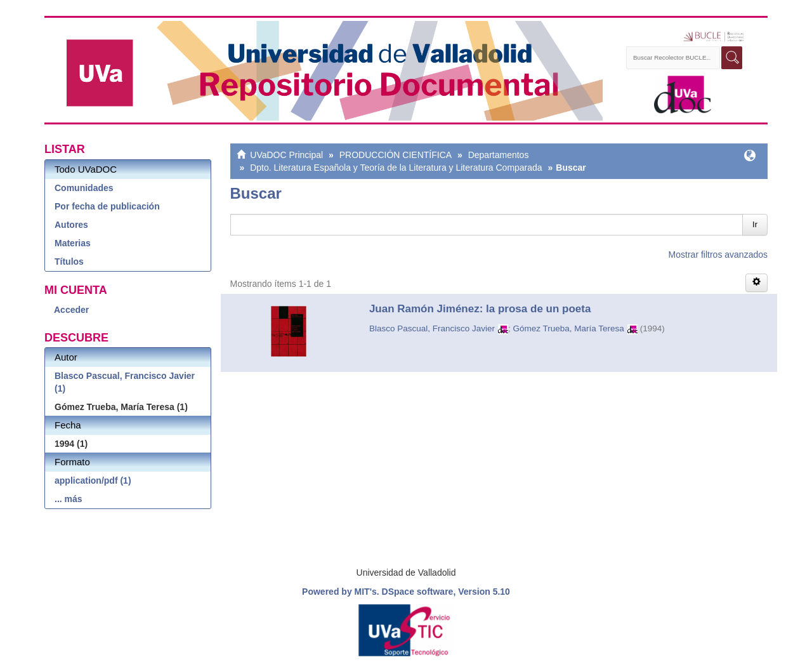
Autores (71, 225)
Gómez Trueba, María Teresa (568, 328)
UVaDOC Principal (286, 155)
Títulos (69, 262)
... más (69, 499)
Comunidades (84, 188)
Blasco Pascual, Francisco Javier (432, 328)
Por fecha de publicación (107, 206)
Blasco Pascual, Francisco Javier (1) (125, 382)
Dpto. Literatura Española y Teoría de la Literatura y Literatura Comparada (396, 168)
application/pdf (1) (93, 480)
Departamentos (499, 155)
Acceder (71, 310)
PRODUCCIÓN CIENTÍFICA (396, 155)
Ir (755, 224)
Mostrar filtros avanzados (718, 255)
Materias (73, 243)
